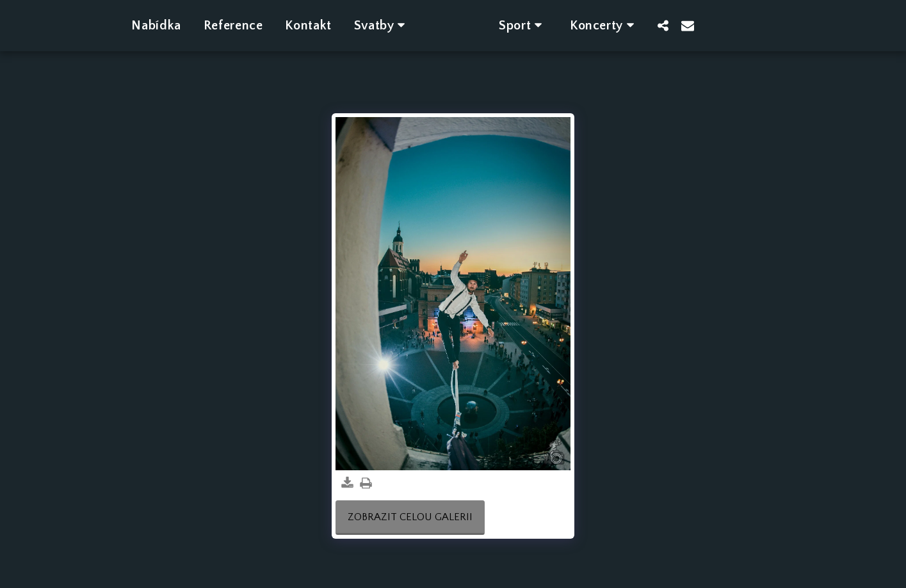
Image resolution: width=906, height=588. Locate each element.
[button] (365, 25)
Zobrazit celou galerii (410, 517)
